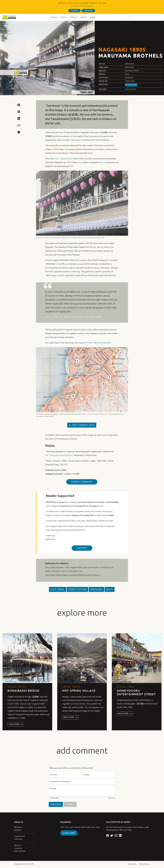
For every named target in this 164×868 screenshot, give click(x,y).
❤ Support (18, 827)
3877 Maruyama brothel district (59, 455)
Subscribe (69, 833)
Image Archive (20, 836)
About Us (18, 845)
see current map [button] (82, 425)
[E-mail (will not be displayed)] (82, 781)
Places (64, 17)
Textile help (112, 798)
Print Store (18, 839)
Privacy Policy (132, 864)
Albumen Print (132, 71)
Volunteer (18, 830)
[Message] (82, 790)
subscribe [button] (88, 11)
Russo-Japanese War (63, 159)
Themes (54, 17)
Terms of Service (144, 864)
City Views (58, 589)
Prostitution (77, 589)
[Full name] (65, 775)
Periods (74, 17)
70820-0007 (130, 81)
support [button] (74, 11)
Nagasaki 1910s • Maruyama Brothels (94, 343)
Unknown (129, 64)
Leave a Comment (82, 482)
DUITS (32, 864)
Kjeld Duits (130, 89)
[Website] (99, 775)
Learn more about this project (82, 6)
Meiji (127, 74)
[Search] (145, 17)
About (84, 17)
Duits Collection (20, 851)
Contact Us (18, 848)
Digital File (131, 85)
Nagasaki (129, 78)
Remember (55, 798)
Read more (16, 724)
